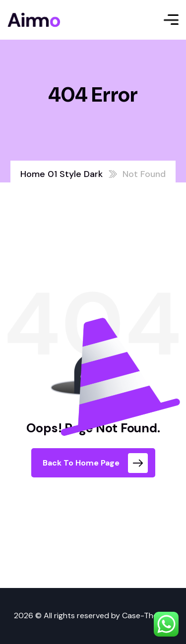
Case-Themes (147, 615)
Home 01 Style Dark (62, 174)
